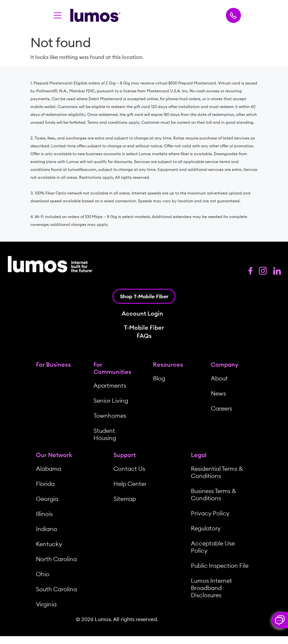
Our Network (54, 455)
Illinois (44, 514)
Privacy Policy (210, 513)
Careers (221, 408)
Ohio (43, 574)
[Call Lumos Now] (233, 15)
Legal (199, 455)
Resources (168, 365)
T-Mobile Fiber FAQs (144, 332)
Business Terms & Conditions (213, 495)
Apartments (110, 386)
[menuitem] (57, 402)
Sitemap (125, 499)
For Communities (112, 368)
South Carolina (56, 589)
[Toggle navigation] (58, 15)
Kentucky (49, 544)
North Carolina (56, 559)
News (218, 393)
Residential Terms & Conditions (217, 472)
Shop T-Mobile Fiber (144, 296)
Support (125, 455)
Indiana (46, 529)
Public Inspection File (220, 566)
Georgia (47, 499)
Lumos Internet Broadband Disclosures (212, 588)
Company (225, 365)
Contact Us (129, 469)
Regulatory (206, 528)
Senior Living (111, 401)
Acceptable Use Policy (213, 547)
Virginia (46, 604)
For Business (53, 365)
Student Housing (105, 434)
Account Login (142, 313)
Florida (45, 484)
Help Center (130, 484)
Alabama (49, 469)
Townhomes (110, 416)
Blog (159, 378)
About (219, 378)
